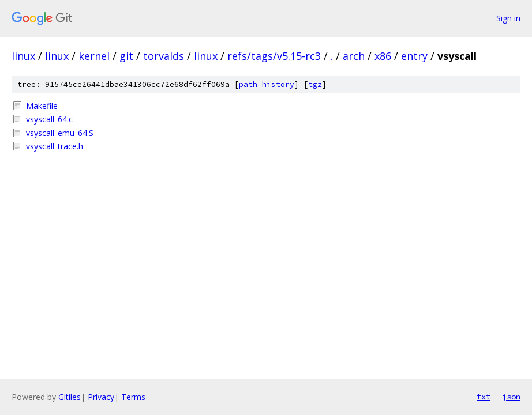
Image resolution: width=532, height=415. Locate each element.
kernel (94, 56)
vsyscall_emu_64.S (60, 133)
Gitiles (70, 397)
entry (414, 56)
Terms (133, 397)
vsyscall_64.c (49, 119)
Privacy (101, 397)
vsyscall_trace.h (55, 146)
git (126, 56)
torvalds (164, 56)
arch (354, 56)
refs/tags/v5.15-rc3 (274, 56)
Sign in (508, 18)
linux (23, 56)
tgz (315, 84)
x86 (383, 56)
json (511, 397)
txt (484, 397)
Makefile (42, 106)
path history (267, 84)
